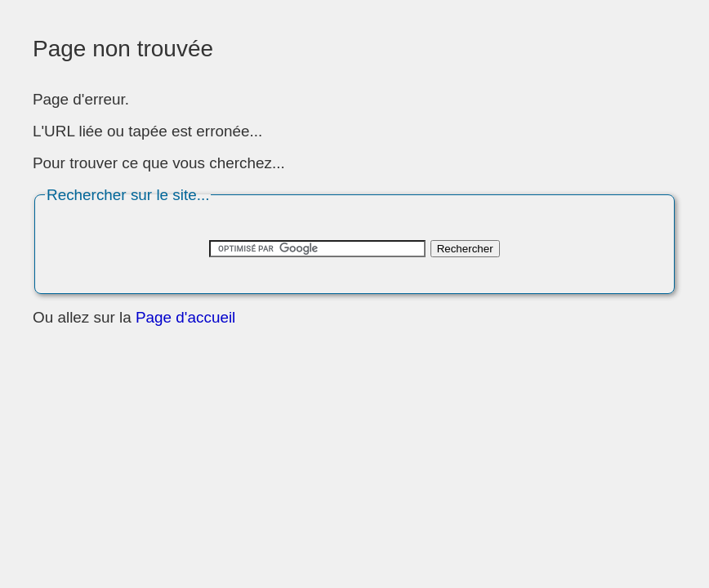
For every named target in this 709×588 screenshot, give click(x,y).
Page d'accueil (185, 317)
